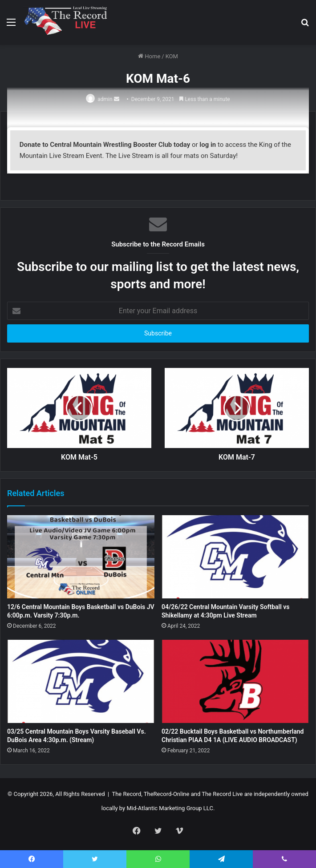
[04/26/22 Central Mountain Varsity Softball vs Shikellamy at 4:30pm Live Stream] (235, 557)
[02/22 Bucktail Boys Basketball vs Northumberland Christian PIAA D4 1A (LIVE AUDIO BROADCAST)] (235, 681)
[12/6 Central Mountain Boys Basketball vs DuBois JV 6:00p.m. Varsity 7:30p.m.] (81, 557)
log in (208, 145)
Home (149, 56)
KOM (172, 56)
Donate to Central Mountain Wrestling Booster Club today (105, 145)
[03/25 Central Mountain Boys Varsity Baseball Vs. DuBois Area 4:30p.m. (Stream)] (81, 681)
